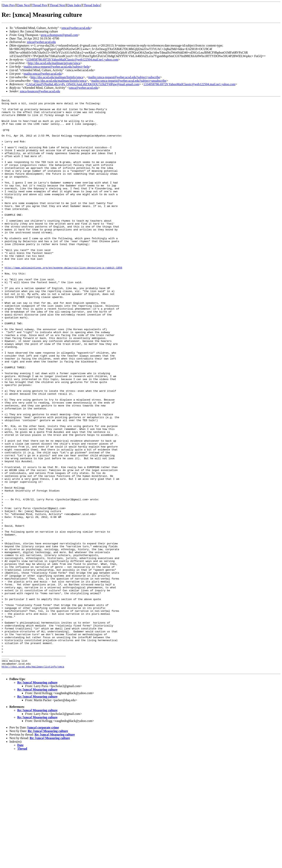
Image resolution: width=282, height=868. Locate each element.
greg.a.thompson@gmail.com (59, 35)
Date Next (24, 5)
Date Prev (9, 5)
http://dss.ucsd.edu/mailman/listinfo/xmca (57, 77)
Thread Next (57, 5)
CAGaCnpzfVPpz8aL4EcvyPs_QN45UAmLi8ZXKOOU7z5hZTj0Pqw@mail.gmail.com (83, 84)
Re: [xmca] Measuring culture (37, 797)
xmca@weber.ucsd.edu (76, 28)
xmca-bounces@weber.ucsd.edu (40, 91)
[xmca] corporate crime (43, 842)
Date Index (74, 5)
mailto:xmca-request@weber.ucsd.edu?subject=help (57, 67)
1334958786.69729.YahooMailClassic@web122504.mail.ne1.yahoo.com (72, 60)
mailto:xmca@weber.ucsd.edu (43, 74)
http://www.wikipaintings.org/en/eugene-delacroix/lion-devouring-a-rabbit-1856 (64, 302)
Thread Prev (40, 5)
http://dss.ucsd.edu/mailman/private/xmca (54, 63)
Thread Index (92, 5)
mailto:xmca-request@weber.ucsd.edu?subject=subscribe (124, 77)
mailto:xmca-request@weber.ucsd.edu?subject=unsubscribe (129, 81)
